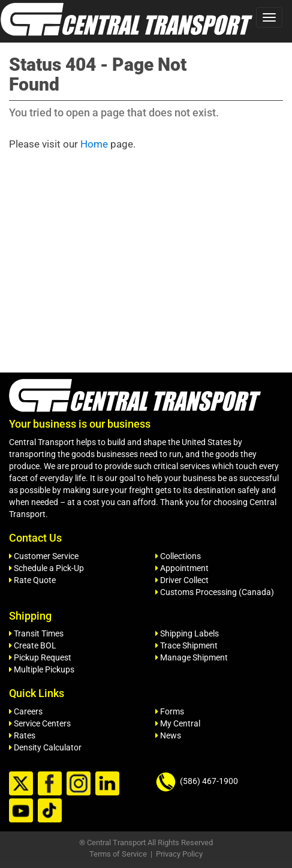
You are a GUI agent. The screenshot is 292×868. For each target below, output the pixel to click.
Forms (170, 711)
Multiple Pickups (42, 669)
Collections (178, 556)
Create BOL (33, 645)
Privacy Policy (179, 854)
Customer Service (44, 556)
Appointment (182, 568)
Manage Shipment (192, 657)
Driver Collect (182, 580)
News (168, 735)
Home (94, 144)
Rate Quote (32, 580)
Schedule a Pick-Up (46, 568)
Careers (26, 711)
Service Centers (40, 723)
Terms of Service (118, 854)
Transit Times (36, 633)
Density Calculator (45, 747)
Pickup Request (40, 657)
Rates (22, 735)
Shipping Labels (187, 633)
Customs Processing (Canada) (215, 592)
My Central (178, 723)
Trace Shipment (186, 645)
